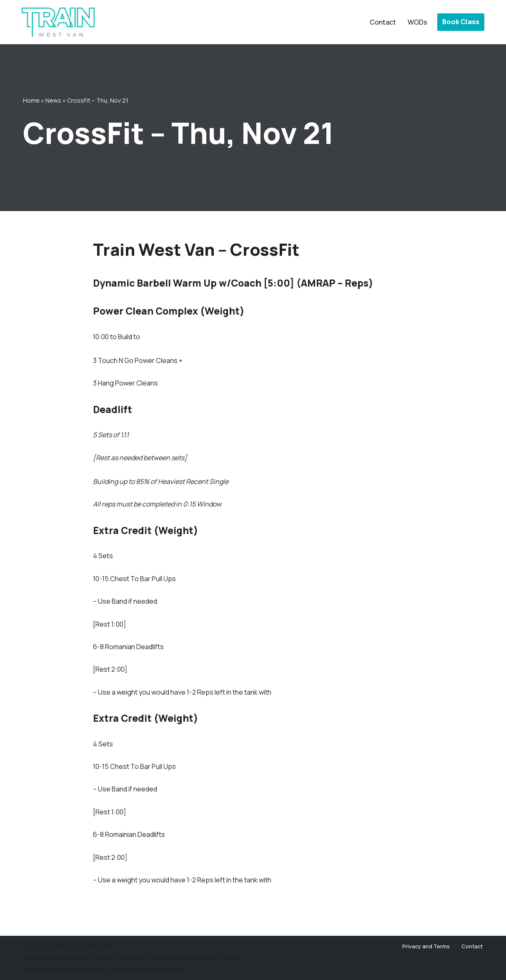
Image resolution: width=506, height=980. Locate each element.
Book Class (461, 22)
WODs (417, 22)
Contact (383, 22)
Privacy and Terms (426, 946)
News (53, 100)
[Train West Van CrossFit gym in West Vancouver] (58, 22)
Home (31, 100)
